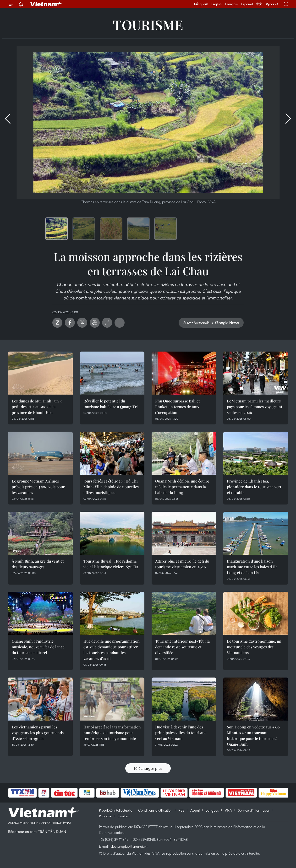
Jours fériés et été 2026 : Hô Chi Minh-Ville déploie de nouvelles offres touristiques (111, 487)
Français (231, 4)
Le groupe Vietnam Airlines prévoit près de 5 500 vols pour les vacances (38, 487)
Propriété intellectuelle (116, 810)
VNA (228, 810)
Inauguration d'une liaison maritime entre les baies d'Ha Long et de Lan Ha (252, 567)
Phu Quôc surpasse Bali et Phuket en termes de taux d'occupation (178, 407)
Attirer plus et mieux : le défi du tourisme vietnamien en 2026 (182, 564)
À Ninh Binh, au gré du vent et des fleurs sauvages (38, 564)
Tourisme (148, 24)
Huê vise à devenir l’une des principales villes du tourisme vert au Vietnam (181, 733)
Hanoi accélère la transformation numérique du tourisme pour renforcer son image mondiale (112, 733)
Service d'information (254, 810)
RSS (181, 810)
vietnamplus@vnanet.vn (129, 846)
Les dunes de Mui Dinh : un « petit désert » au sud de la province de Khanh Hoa (37, 407)
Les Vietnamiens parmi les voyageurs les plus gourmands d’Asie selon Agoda (38, 733)
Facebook (70, 323)
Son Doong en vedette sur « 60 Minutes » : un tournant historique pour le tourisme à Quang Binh (253, 735)
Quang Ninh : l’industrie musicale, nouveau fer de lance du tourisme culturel (38, 647)
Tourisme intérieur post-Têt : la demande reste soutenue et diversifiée (182, 647)
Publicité (105, 816)
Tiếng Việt (201, 4)
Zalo (57, 323)
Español (247, 4)
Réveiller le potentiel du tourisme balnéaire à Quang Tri (111, 404)
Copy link (107, 323)
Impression (95, 323)
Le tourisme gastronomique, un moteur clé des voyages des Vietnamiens (254, 647)
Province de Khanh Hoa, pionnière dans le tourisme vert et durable (254, 487)
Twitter (82, 323)
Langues (212, 810)
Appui (195, 810)
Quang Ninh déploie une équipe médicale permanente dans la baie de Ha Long (182, 487)
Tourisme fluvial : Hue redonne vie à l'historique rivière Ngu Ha (111, 564)
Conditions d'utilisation (155, 810)
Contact (123, 816)
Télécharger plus (148, 768)
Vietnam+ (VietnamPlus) (46, 4)
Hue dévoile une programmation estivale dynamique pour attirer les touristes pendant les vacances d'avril (112, 650)
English (217, 4)
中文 (259, 4)
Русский (272, 4)
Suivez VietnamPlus (198, 323)
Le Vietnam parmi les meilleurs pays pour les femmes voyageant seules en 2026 (255, 407)
